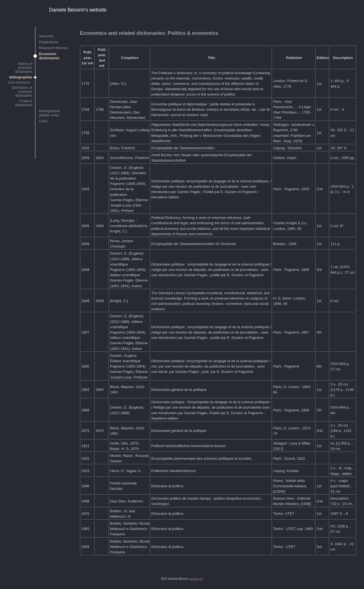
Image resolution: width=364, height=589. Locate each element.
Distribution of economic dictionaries (22, 92)
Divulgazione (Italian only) (49, 113)
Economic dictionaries (49, 56)
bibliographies (21, 77)
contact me (196, 579)
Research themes (53, 48)
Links (43, 121)
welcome (46, 36)
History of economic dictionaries (24, 68)
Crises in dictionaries (24, 103)
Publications (49, 42)
